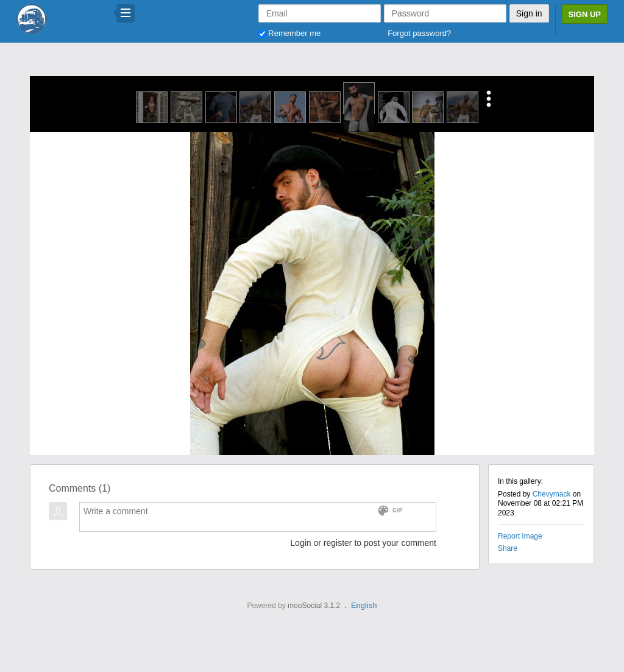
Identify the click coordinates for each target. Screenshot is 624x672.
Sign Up (585, 14)
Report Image (520, 536)
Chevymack (552, 494)
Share (508, 548)
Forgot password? (419, 33)
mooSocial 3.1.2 (314, 606)
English (364, 605)
